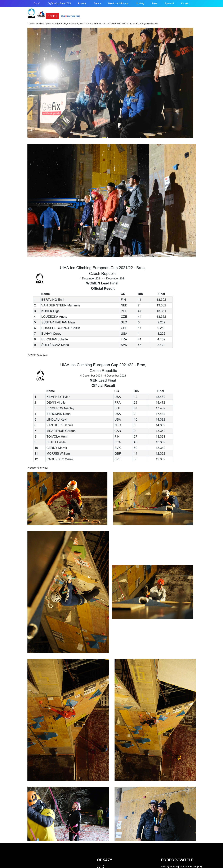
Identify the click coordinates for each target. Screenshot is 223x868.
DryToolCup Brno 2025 (59, 3)
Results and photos (118, 3)
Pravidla (82, 3)
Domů (37, 3)
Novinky (140, 3)
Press (154, 3)
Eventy (97, 3)
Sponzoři (169, 3)
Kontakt (185, 3)
